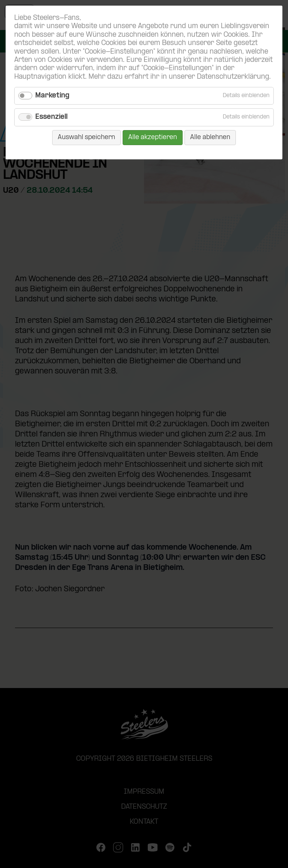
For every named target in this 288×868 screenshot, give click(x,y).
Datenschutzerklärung (233, 77)
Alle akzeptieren (153, 137)
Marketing (52, 96)
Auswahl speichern (86, 137)
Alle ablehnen (210, 137)
